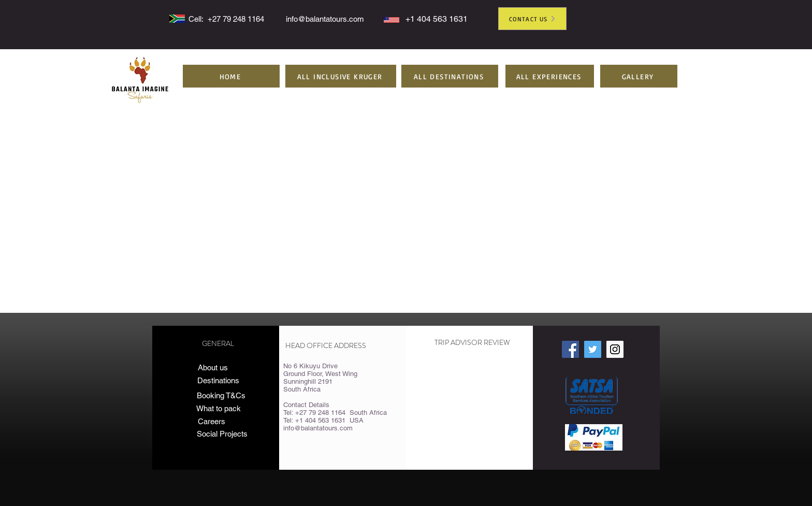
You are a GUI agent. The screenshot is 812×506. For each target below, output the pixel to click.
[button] (341, 76)
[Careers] (212, 422)
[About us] (213, 368)
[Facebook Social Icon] (570, 349)
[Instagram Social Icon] (615, 349)
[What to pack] (218, 409)
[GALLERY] (639, 76)
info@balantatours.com (325, 19)
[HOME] (231, 76)
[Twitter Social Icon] (593, 349)
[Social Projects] (230, 434)
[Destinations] (218, 381)
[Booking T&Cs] (221, 396)
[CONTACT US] (532, 19)
